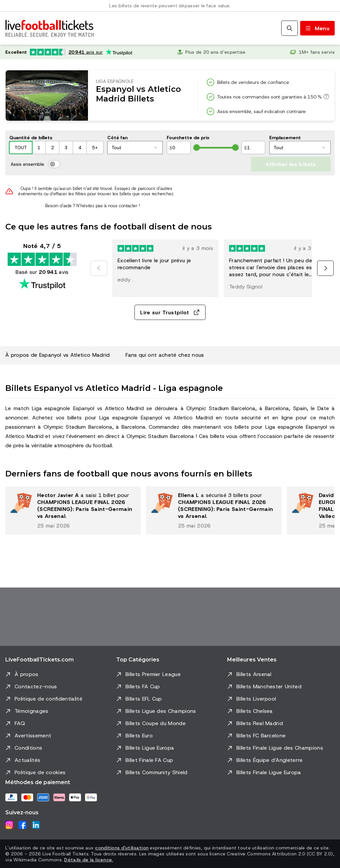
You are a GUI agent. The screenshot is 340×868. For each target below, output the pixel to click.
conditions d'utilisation (122, 848)
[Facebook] (23, 825)
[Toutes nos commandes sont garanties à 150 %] (325, 96)
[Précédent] (99, 268)
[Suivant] (325, 268)
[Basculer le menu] (317, 28)
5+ (95, 148)
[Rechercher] (290, 28)
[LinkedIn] (36, 825)
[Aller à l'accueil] (49, 28)
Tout (134, 148)
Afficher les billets (291, 164)
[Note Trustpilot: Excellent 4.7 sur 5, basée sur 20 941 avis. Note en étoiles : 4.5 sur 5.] (69, 52)
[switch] (54, 164)
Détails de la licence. (88, 860)
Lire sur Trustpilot (170, 312)
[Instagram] (9, 825)
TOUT (21, 148)
